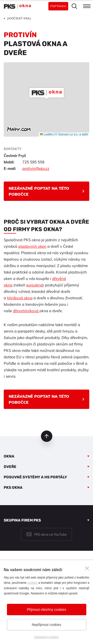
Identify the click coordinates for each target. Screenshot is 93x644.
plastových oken (32, 246)
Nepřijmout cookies (46, 625)
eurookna (34, 285)
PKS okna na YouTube (50, 534)
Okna (9, 456)
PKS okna (13, 488)
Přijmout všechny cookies (47, 610)
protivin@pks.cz (36, 169)
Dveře (10, 467)
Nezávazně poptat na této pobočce (39, 191)
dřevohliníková (26, 311)
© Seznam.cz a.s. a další (72, 134)
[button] (47, 93)
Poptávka (58, 6)
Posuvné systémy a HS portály (35, 477)
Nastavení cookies (46, 637)
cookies (32, 583)
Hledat (74, 6)
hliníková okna (20, 298)
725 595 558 (33, 162)
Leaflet (46, 134)
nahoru (47, 436)
